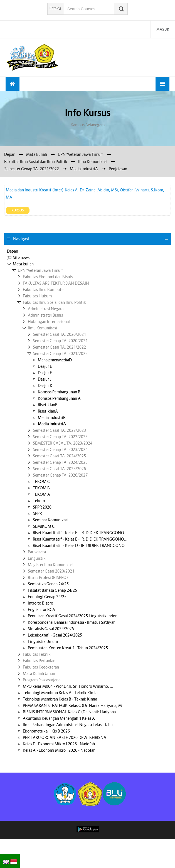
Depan (13, 251)
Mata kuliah (23, 264)
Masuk (163, 29)
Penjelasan (118, 169)
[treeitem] (87, 251)
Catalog (55, 8)
